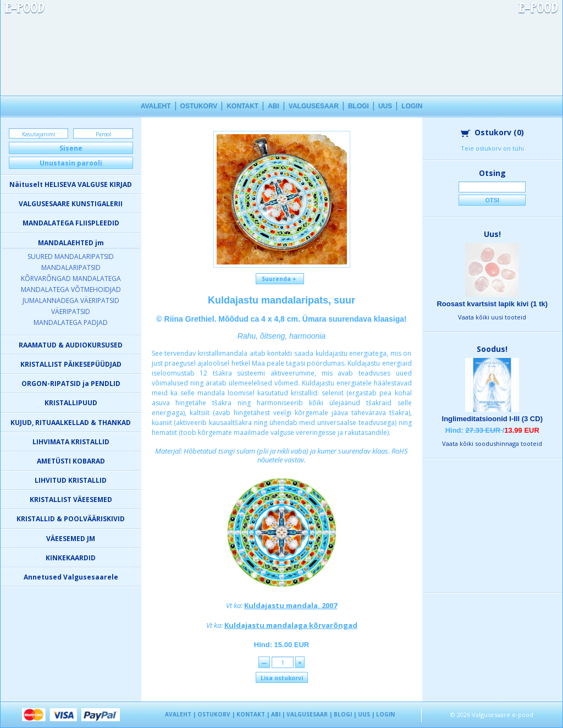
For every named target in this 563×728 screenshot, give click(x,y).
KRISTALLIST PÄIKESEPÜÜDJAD (71, 364)
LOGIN (412, 106)
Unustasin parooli (71, 163)
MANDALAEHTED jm (71, 243)
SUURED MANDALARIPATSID (71, 257)
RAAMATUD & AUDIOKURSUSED (71, 345)
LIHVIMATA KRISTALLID (71, 442)
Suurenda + (280, 279)
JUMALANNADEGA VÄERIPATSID (71, 300)
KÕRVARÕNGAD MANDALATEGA (71, 278)
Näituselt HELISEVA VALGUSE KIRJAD (71, 184)
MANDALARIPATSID (71, 268)
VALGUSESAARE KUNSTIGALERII (71, 204)
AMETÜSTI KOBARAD (71, 461)
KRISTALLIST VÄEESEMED (71, 500)
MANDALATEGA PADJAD (71, 322)
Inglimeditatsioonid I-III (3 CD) (492, 419)
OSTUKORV (199, 106)
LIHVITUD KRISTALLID (71, 480)
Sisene (71, 148)
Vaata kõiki (492, 317)
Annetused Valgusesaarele (71, 577)
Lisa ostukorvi (282, 678)
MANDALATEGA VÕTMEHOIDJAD (71, 289)
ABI (274, 106)
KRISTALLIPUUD (71, 403)
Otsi (492, 200)
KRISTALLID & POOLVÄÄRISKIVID (71, 519)
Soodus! (492, 349)
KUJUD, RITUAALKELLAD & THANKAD (71, 423)
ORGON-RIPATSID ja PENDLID (71, 384)
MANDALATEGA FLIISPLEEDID (71, 223)
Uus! (492, 234)
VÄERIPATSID (71, 311)
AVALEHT (156, 106)
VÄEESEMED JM (71, 539)
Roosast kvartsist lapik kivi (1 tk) (492, 304)
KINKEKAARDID (71, 558)
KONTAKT (242, 106)
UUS (385, 106)
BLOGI (358, 106)
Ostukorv (492, 132)
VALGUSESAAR (314, 106)
